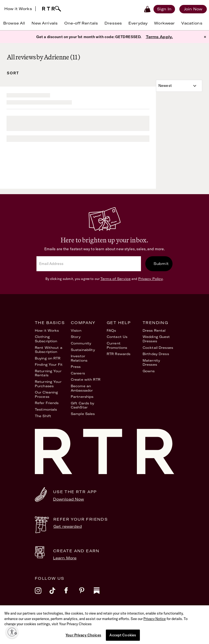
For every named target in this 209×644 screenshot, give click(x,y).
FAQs (111, 330)
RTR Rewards (119, 354)
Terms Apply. (159, 37)
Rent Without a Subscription (49, 350)
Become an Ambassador (82, 388)
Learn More (65, 558)
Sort (13, 73)
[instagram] (42, 594)
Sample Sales (83, 414)
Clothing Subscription (46, 339)
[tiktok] (57, 594)
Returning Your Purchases (48, 384)
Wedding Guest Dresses (156, 339)
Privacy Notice (155, 630)
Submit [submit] (161, 264)
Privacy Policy (151, 279)
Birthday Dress (156, 354)
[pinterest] (86, 594)
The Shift (43, 416)
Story (76, 337)
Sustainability (83, 350)
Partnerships (82, 397)
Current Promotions (117, 345)
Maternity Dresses (151, 363)
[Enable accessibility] (12, 632)
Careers (78, 373)
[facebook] (72, 594)
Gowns (149, 371)
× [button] (205, 37)
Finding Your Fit (49, 364)
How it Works (18, 9)
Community (81, 343)
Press (76, 367)
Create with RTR (86, 379)
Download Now (69, 499)
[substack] (101, 594)
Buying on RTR (48, 358)
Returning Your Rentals (48, 373)
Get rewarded (68, 526)
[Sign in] (164, 9)
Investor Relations (79, 358)
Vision (76, 330)
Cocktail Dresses (158, 348)
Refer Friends (47, 403)
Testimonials (46, 409)
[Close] (206, 622)
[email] (89, 264)
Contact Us (117, 337)
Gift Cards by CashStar (83, 405)
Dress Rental (154, 330)
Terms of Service (116, 279)
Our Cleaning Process (46, 394)
